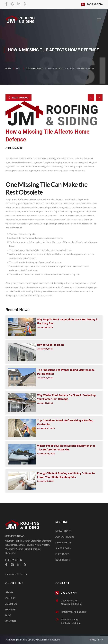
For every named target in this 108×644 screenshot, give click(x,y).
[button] (99, 20)
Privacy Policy (96, 640)
